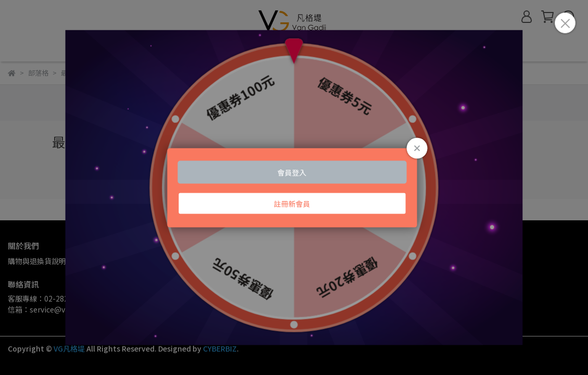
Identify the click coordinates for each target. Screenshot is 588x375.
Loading (294, 188)
